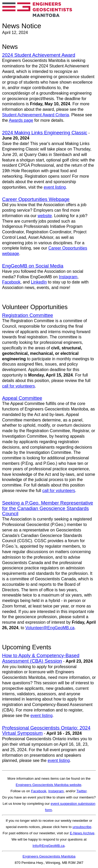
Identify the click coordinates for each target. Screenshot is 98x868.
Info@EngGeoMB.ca (48, 846)
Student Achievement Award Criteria (36, 115)
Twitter (82, 791)
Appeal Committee (22, 398)
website (45, 216)
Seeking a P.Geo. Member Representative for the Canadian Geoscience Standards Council (48, 508)
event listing (55, 187)
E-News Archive (82, 833)
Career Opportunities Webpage (36, 199)
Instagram (68, 277)
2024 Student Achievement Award (39, 55)
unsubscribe (82, 827)
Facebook (11, 282)
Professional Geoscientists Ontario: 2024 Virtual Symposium (46, 731)
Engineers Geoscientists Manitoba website (48, 785)
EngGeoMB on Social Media (33, 266)
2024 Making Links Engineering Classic (45, 133)
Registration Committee (28, 315)
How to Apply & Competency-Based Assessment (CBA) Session (41, 658)
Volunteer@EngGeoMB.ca (50, 628)
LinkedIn (39, 282)
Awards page (21, 120)
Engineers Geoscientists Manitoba (49, 856)
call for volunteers (18, 386)
